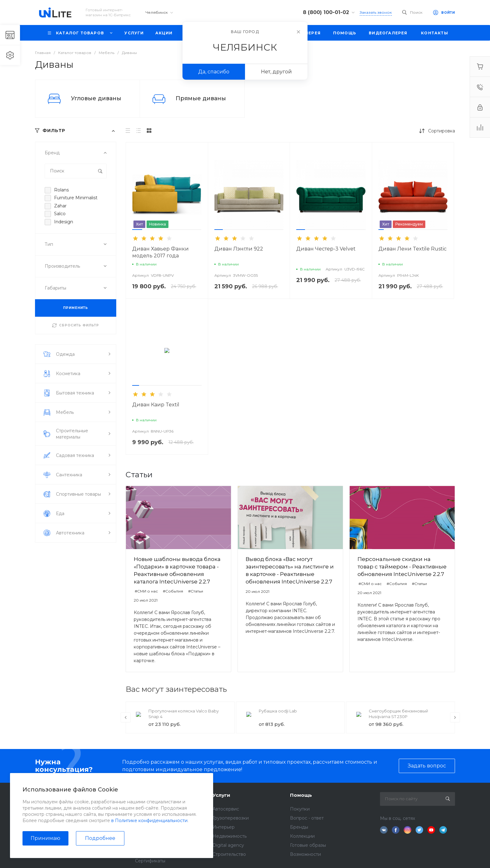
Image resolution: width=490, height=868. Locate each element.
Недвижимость (230, 836)
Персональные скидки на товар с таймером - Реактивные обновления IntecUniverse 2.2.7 (402, 567)
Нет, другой (276, 72)
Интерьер (224, 827)
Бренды (299, 827)
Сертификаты (150, 861)
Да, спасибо (214, 72)
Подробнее (100, 838)
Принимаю (45, 838)
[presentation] (126, 717)
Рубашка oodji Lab (278, 711)
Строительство (229, 854)
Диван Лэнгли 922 (239, 249)
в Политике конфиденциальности (149, 821)
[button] (137, 230)
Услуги (221, 795)
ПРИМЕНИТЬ (76, 308)
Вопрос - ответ (307, 818)
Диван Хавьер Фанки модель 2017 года (160, 252)
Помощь (301, 795)
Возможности (305, 854)
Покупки (300, 809)
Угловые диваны (96, 98)
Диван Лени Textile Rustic (412, 249)
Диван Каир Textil (156, 405)
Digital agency (228, 845)
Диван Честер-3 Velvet (326, 249)
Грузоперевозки (231, 818)
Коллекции (302, 836)
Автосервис (226, 809)
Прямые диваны (201, 98)
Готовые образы (308, 845)
